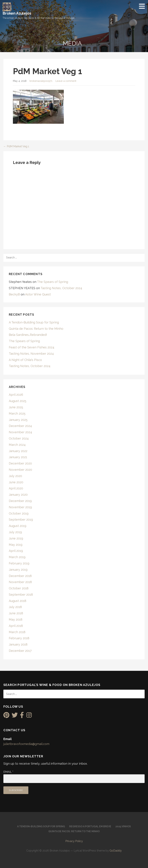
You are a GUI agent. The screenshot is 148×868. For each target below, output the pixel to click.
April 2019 (16, 551)
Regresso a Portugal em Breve (90, 826)
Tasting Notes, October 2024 (61, 288)
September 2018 (21, 595)
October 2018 (19, 588)
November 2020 (20, 470)
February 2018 (19, 638)
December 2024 (20, 426)
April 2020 (16, 488)
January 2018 (18, 644)
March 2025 (17, 413)
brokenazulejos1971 (41, 81)
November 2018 (20, 582)
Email (8, 772)
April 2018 (16, 626)
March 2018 (17, 632)
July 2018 (15, 607)
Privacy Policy (74, 841)
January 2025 (18, 420)
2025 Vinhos (123, 826)
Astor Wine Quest (38, 294)
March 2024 (17, 445)
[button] (143, 6)
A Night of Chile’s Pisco (25, 360)
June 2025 (16, 407)
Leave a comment (66, 81)
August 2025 (18, 401)
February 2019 (19, 563)
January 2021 (18, 457)
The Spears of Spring (53, 282)
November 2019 (20, 507)
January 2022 (18, 451)
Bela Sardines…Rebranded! (28, 335)
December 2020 (20, 463)
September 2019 (21, 520)
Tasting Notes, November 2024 (31, 354)
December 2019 (20, 501)
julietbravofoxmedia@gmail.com (26, 744)
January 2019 (18, 570)
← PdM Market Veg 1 (16, 146)
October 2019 (19, 513)
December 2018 (20, 576)
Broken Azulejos (17, 13)
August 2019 (18, 526)
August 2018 (18, 601)
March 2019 (17, 557)
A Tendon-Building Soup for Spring (34, 322)
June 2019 (16, 538)
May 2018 (16, 619)
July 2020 (15, 476)
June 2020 (16, 482)
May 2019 (16, 545)
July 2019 (15, 532)
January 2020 (18, 495)
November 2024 (20, 432)
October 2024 (19, 438)
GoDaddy (116, 851)
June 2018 (16, 613)
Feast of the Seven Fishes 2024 (32, 347)
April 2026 (16, 395)
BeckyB (14, 294)
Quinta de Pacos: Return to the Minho (36, 329)
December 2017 (20, 651)
